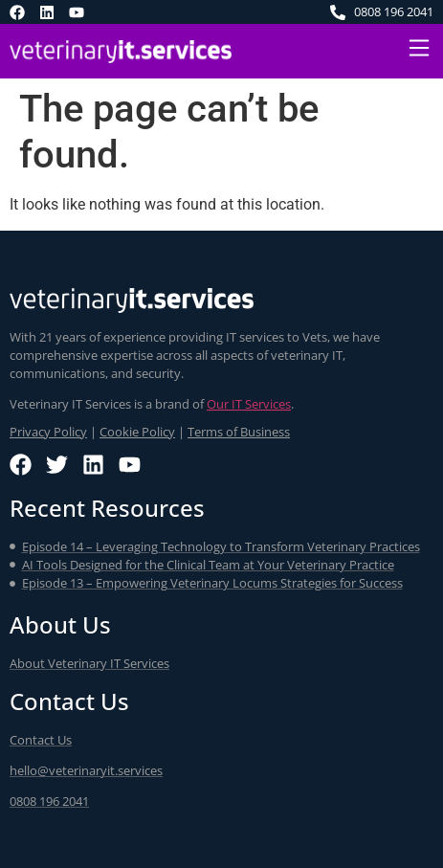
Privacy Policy (48, 432)
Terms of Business (239, 432)
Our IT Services (249, 404)
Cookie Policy (137, 432)
